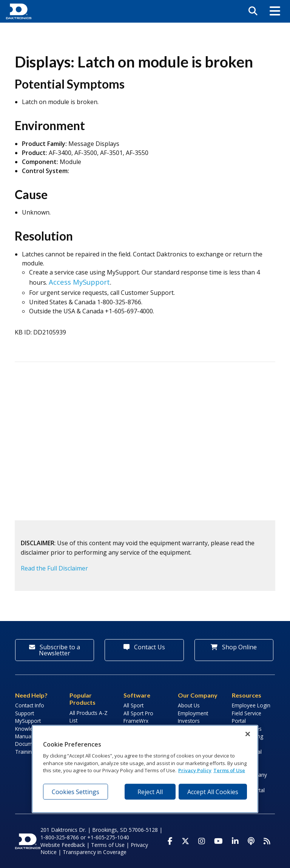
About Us (189, 705)
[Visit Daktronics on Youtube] (218, 841)
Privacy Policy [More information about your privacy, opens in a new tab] (195, 770)
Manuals (25, 736)
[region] (145, 769)
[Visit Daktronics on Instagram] (202, 841)
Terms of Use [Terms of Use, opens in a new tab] (229, 770)
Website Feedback (63, 845)
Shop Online (234, 647)
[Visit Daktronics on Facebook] (170, 841)
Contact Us (144, 647)
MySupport (28, 721)
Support (25, 713)
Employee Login (251, 705)
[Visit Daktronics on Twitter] (185, 841)
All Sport (133, 705)
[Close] (248, 734)
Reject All (150, 791)
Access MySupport (79, 282)
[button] (275, 11)
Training (25, 752)
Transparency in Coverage (95, 852)
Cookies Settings (76, 791)
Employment (193, 713)
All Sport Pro (138, 713)
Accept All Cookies (213, 791)
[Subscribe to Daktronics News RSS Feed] (267, 841)
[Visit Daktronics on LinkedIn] (235, 841)
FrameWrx (136, 721)
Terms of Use (108, 845)
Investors (189, 721)
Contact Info (30, 705)
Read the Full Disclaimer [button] (54, 568)
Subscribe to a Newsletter (55, 650)
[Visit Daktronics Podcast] (251, 841)
